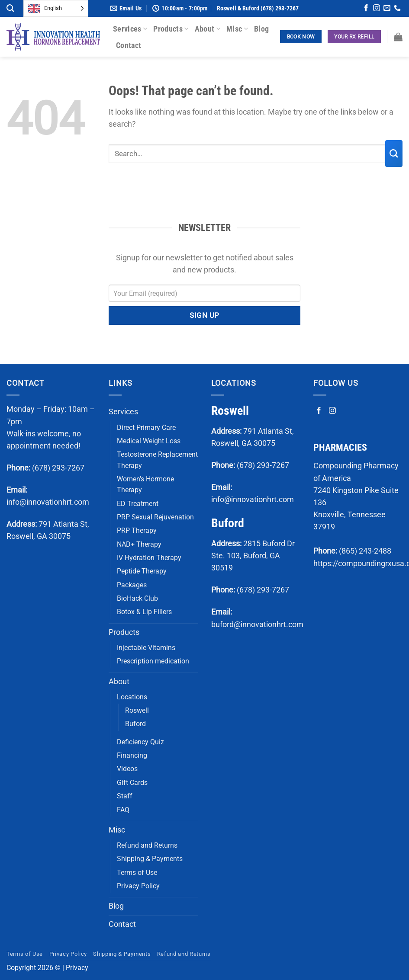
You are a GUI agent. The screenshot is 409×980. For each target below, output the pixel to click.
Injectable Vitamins (146, 648)
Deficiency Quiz (140, 742)
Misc (237, 29)
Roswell (137, 710)
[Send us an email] (387, 9)
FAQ (123, 810)
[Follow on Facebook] (366, 9)
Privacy (77, 968)
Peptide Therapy (142, 571)
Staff (125, 796)
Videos (127, 769)
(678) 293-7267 (58, 468)
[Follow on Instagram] (377, 9)
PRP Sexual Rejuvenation (155, 517)
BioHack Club (137, 598)
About (208, 29)
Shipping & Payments (150, 859)
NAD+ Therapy (139, 544)
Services (130, 29)
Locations (132, 697)
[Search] (10, 8)
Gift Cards (132, 783)
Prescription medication (153, 661)
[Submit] (394, 154)
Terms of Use (137, 873)
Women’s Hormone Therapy (145, 484)
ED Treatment (138, 504)
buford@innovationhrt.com (257, 625)
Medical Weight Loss (149, 441)
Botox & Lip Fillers (144, 612)
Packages (132, 585)
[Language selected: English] (56, 8)
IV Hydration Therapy (149, 558)
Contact (129, 45)
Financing (132, 755)
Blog (261, 29)
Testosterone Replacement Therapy (157, 460)
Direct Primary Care (146, 428)
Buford (135, 724)
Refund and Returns (147, 845)
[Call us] (397, 9)
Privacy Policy (138, 886)
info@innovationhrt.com (48, 502)
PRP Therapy (137, 530)
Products (171, 29)
